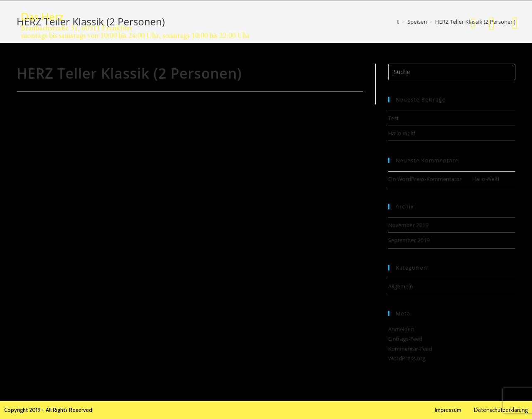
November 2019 (408, 225)
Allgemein (401, 286)
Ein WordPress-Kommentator (425, 179)
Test (393, 118)
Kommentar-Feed (410, 349)
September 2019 (409, 240)
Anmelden (401, 329)
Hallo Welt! (402, 133)
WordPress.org (407, 358)
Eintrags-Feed (405, 339)
